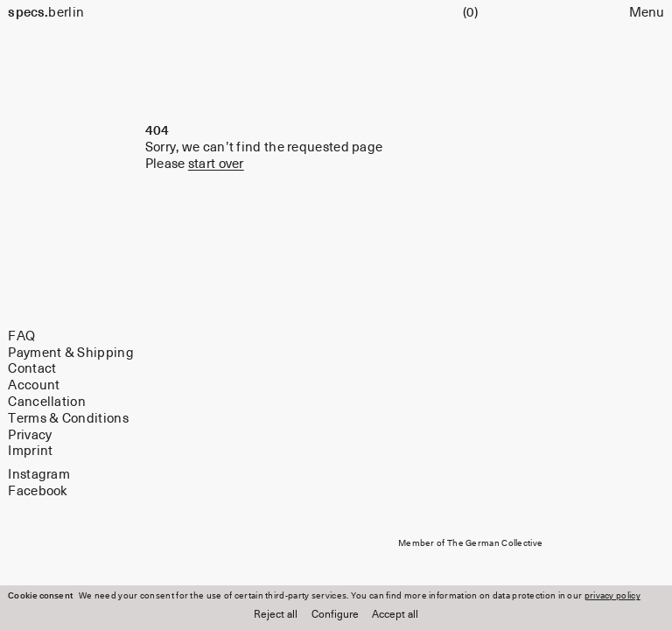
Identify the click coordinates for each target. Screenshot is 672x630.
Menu (647, 13)
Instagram (39, 475)
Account (34, 385)
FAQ (21, 336)
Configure (335, 615)
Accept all (395, 615)
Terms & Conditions (68, 419)
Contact (32, 369)
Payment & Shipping (70, 353)
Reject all (276, 615)
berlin (46, 13)
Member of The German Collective (470, 543)
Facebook (38, 490)
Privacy (30, 435)
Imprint (30, 451)
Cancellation (47, 402)
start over (216, 164)
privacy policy (612, 596)
